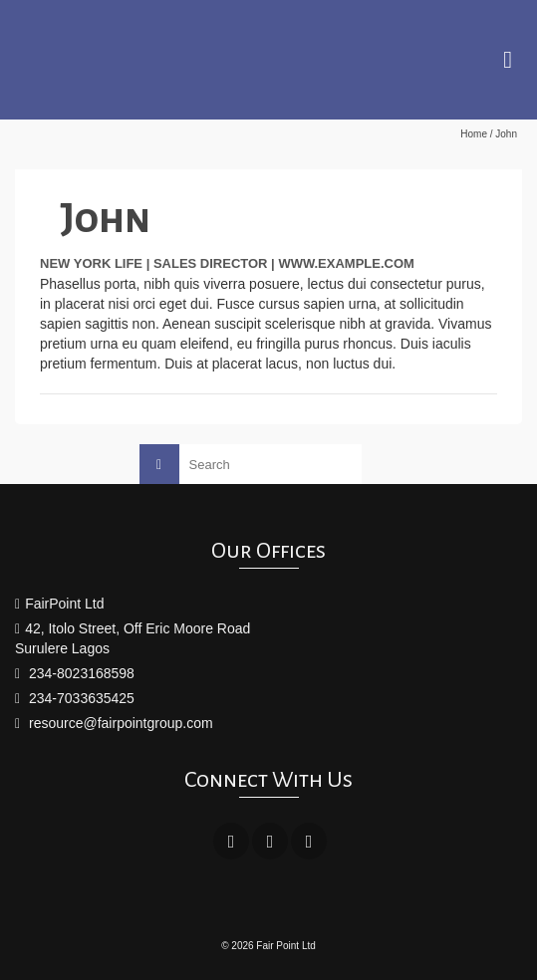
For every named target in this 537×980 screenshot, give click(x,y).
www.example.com (346, 263)
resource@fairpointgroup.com (114, 723)
